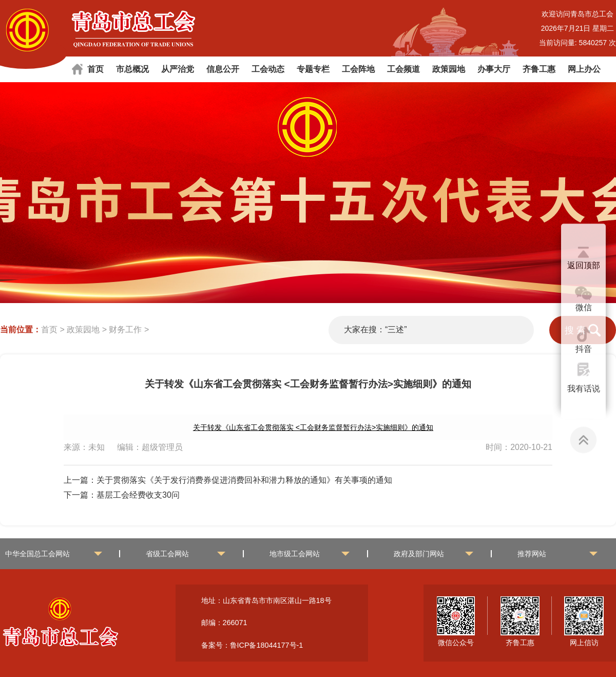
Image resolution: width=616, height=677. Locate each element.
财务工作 (125, 330)
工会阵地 (358, 69)
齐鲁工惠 (539, 69)
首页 (95, 69)
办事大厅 (494, 69)
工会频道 (403, 69)
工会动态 (268, 69)
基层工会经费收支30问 (138, 495)
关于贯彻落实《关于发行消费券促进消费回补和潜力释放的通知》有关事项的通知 (244, 480)
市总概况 (132, 69)
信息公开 (223, 69)
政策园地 (449, 69)
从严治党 (178, 69)
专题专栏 (313, 69)
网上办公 (584, 69)
